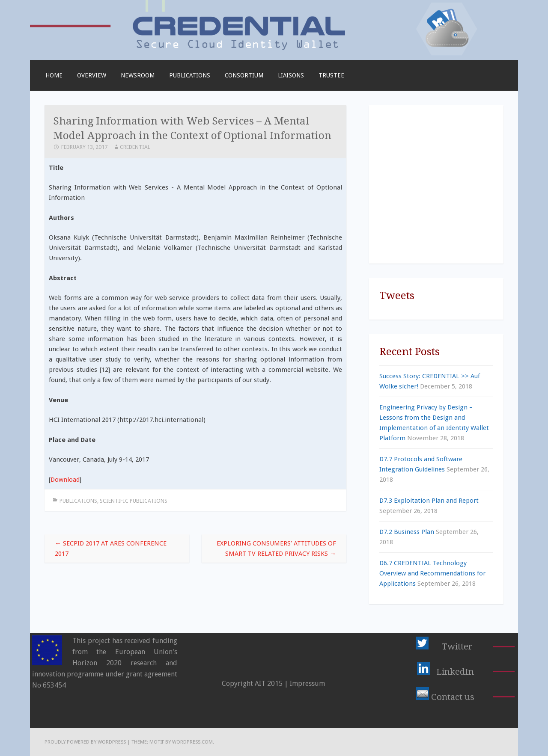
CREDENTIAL (135, 147)
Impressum (307, 683)
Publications (190, 75)
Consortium (244, 75)
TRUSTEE (331, 75)
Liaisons (291, 75)
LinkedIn (455, 672)
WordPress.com (192, 742)
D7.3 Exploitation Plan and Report (429, 501)
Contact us (453, 697)
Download (65, 480)
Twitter (457, 646)
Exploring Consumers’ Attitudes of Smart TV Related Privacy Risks (276, 548)
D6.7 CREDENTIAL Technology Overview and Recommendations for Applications (432, 573)
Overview (92, 75)
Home (54, 75)
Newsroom (138, 75)
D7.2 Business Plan (407, 532)
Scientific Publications (134, 501)
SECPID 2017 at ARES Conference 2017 (111, 548)
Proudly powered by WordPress (85, 742)
